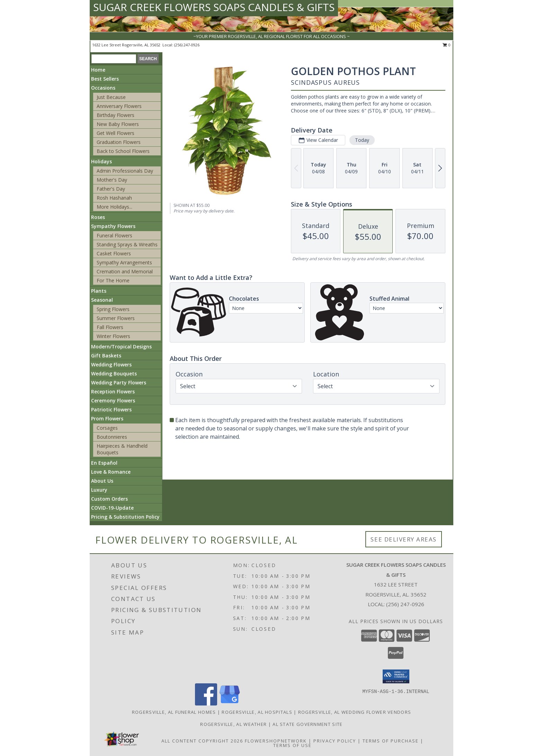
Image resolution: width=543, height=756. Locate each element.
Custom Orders (109, 499)
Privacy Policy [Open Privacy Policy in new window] (335, 741)
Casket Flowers (114, 253)
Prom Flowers (107, 418)
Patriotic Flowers (111, 409)
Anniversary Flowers (119, 106)
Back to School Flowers (123, 151)
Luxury (99, 490)
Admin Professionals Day (125, 171)
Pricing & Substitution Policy (125, 517)
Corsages (107, 428)
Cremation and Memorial (125, 271)
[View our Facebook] (206, 704)
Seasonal (102, 300)
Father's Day (111, 189)
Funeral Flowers (114, 235)
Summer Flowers (116, 318)
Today (362, 140)
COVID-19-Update (112, 508)
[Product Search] (114, 59)
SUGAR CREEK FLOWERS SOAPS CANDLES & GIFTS (214, 7)
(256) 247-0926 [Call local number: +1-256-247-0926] (187, 45)
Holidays (101, 161)
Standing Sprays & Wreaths (127, 244)
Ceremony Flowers (113, 400)
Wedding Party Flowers (119, 382)
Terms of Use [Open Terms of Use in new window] (292, 745)
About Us (102, 481)
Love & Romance (111, 472)
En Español (104, 463)
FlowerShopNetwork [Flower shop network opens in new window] (276, 741)
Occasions (103, 88)
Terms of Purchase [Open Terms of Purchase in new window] (391, 741)
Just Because (111, 97)
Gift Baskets (106, 356)
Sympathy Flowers (113, 226)
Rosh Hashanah (114, 198)
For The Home (113, 280)
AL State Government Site (308, 724)
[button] (396, 676)
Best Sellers (105, 79)
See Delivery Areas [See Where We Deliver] (404, 539)
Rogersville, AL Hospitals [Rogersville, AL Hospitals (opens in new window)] (257, 712)
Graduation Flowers (119, 142)
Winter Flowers (113, 336)
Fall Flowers (110, 327)
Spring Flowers (113, 309)
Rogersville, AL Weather (233, 724)
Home (98, 70)
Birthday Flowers (115, 115)
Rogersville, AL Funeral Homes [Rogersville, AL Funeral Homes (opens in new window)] (174, 712)
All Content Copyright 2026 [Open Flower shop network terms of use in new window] (202, 741)
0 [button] (447, 45)
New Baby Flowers (118, 124)
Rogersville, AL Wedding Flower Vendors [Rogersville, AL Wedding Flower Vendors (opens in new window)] (355, 712)
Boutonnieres (112, 437)
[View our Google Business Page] (230, 704)
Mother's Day (112, 180)
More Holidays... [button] (114, 207)
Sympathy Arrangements (124, 262)
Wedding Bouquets (114, 374)
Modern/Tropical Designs (121, 347)
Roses (98, 217)
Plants (99, 291)
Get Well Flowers (115, 133)
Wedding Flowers (111, 365)
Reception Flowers (113, 391)
